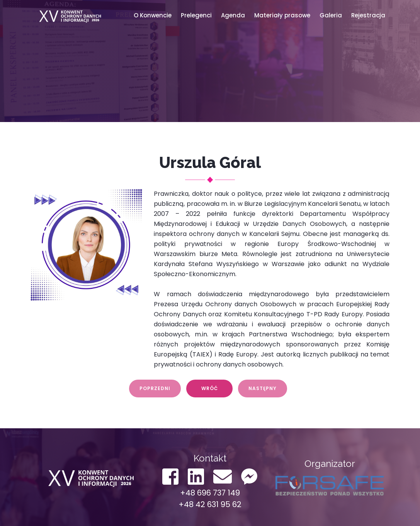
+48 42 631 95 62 (210, 504)
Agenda (233, 15)
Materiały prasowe (282, 15)
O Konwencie (153, 15)
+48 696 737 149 (210, 493)
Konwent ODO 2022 (69, 15)
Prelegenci (196, 15)
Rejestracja (368, 15)
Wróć (210, 388)
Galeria (331, 15)
